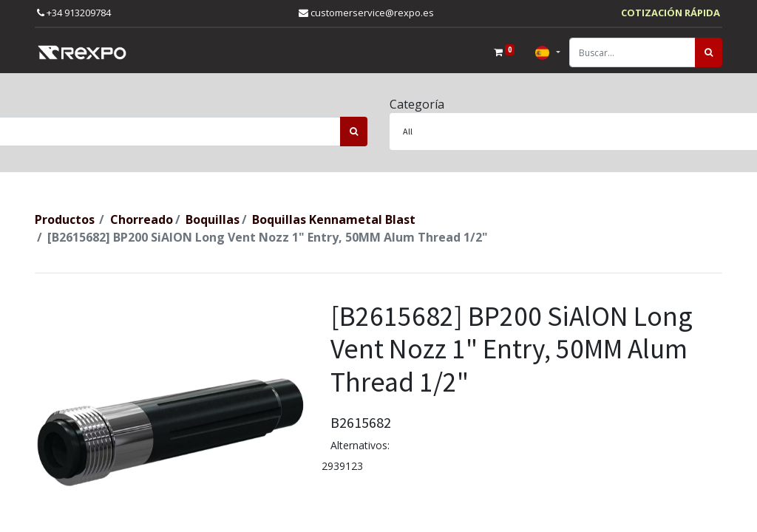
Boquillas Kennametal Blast (334, 219)
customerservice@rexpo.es (366, 13)
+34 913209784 (74, 13)
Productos (65, 219)
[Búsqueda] (709, 52)
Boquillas (213, 219)
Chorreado (142, 219)
